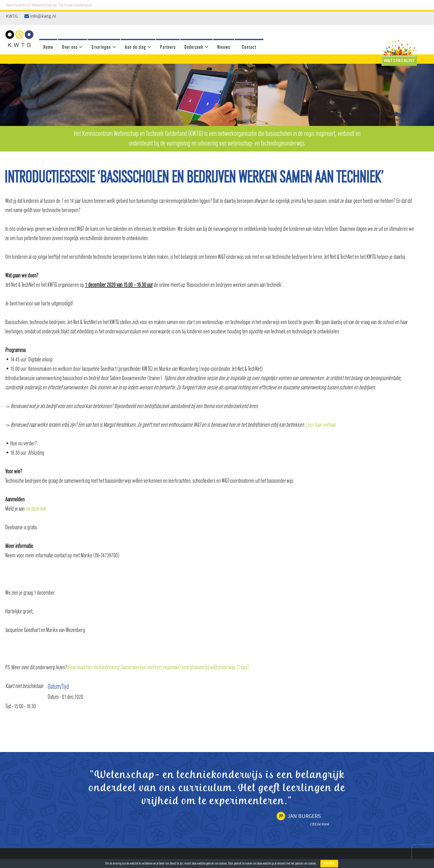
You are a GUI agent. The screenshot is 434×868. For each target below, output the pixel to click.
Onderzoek (194, 47)
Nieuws (224, 47)
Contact (249, 47)
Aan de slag (135, 47)
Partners (168, 47)
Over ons (70, 47)
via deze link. (36, 509)
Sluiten (329, 863)
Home (48, 47)
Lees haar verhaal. (321, 425)
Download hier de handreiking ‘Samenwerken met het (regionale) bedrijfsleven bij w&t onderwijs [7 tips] (158, 667)
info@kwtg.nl (43, 16)
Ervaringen (101, 47)
